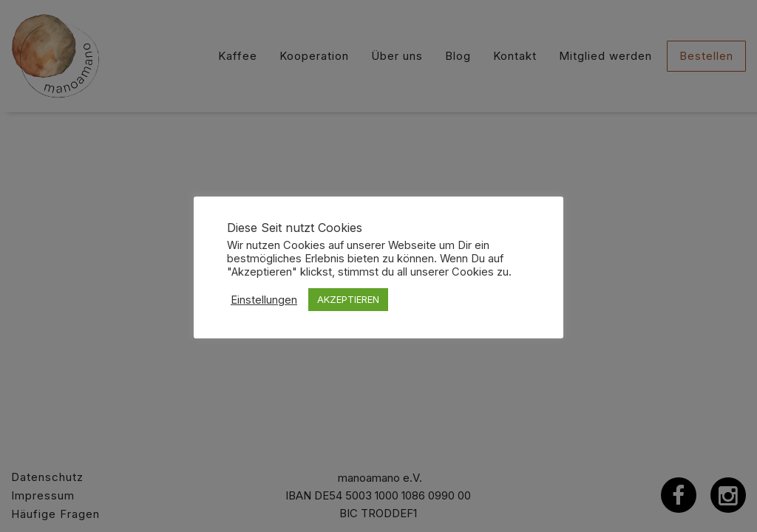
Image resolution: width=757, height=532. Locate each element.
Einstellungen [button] (264, 300)
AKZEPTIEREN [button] (348, 299)
